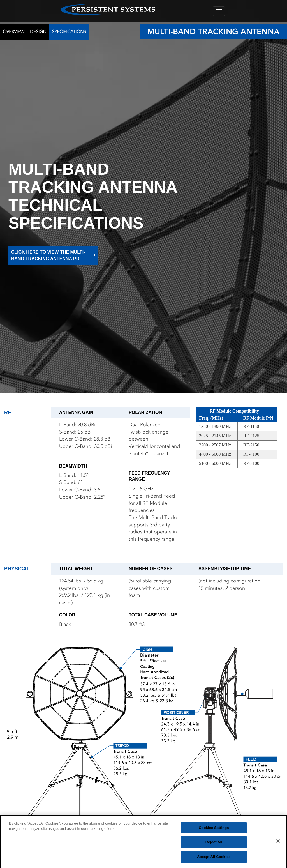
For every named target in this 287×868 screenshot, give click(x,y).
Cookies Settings (214, 830)
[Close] (278, 843)
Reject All (214, 844)
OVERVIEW (14, 32)
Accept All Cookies (214, 859)
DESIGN (38, 32)
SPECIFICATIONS (69, 32)
